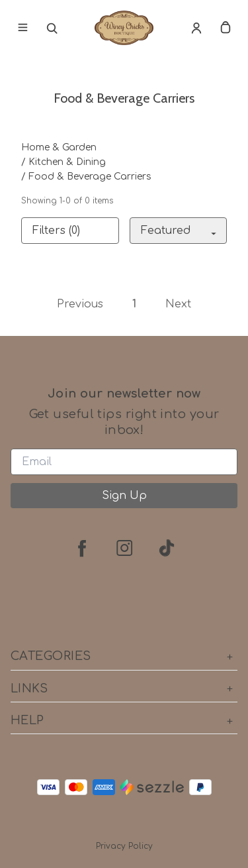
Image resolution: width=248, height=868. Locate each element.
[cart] (226, 28)
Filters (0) (56, 231)
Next (178, 304)
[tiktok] (167, 548)
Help (124, 721)
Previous (80, 304)
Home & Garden (59, 147)
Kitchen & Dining (67, 162)
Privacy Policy (124, 846)
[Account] (196, 28)
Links (124, 689)
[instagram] (124, 548)
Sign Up (124, 496)
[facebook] (82, 548)
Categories (124, 656)
